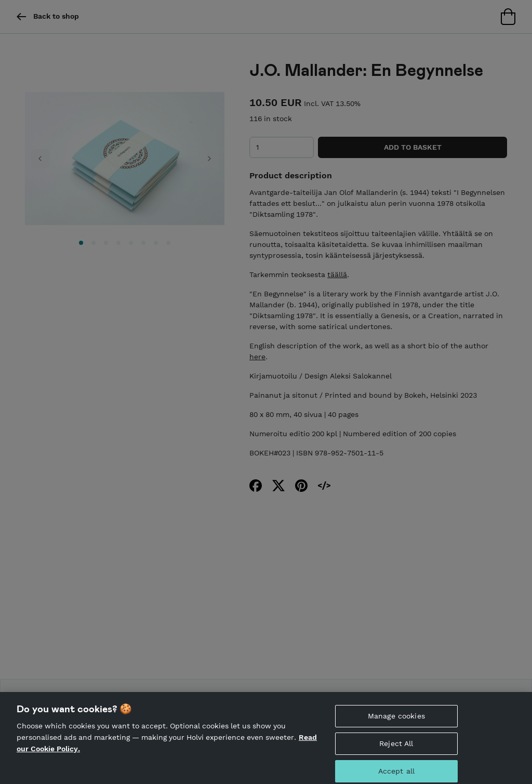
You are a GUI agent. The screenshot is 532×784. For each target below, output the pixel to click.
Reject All (396, 748)
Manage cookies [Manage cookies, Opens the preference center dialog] (396, 721)
